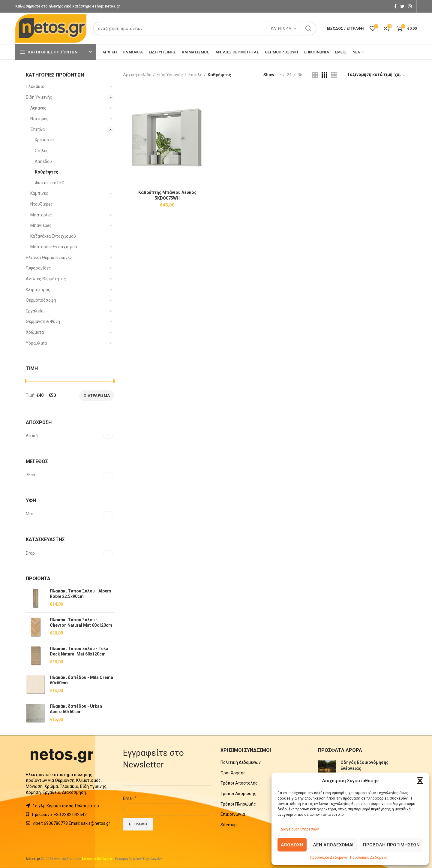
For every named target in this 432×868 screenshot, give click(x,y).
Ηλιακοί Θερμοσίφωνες (49, 258)
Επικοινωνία (233, 814)
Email (130, 798)
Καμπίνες (39, 193)
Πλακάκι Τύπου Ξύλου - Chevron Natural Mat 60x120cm (81, 622)
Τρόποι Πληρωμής (238, 804)
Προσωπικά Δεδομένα (328, 857)
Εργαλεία (35, 311)
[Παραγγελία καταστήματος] (376, 75)
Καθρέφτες (46, 172)
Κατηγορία (281, 28)
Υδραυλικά (36, 343)
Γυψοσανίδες (38, 268)
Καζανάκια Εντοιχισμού (53, 236)
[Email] (167, 810)
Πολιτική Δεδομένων (241, 762)
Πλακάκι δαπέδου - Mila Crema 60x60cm (81, 680)
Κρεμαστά (44, 140)
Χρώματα (35, 332)
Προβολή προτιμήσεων (391, 845)
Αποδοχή (292, 845)
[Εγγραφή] (138, 824)
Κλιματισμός (38, 290)
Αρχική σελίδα (137, 75)
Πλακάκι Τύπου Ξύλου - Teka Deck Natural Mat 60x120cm (79, 651)
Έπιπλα (37, 129)
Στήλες (42, 151)
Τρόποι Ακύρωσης (238, 794)
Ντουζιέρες (42, 204)
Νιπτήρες (39, 119)
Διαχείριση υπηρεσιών (300, 829)
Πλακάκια (35, 86)
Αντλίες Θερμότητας (46, 279)
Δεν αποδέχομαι (333, 845)
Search (308, 29)
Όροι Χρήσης (233, 773)
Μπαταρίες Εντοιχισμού (54, 247)
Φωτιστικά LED (50, 183)
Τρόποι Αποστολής (239, 783)
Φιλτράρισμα (97, 396)
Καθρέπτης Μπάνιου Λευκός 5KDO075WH (167, 195)
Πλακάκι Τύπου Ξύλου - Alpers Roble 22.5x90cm (81, 594)
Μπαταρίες (41, 215)
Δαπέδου (43, 161)
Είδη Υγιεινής (39, 97)
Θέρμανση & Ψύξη (43, 321)
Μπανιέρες (41, 225)
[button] (420, 781)
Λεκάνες (38, 108)
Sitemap (229, 825)
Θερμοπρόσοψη (41, 300)
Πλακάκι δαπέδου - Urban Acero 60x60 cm (76, 709)
